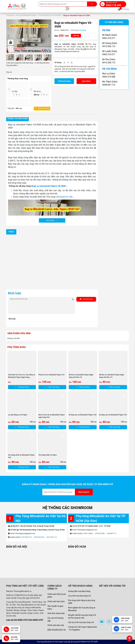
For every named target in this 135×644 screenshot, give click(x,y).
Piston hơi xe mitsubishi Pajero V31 (52, 375)
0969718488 (88, 533)
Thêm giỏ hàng (42, 108)
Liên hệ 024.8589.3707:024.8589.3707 (25, 620)
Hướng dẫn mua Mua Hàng (79, 591)
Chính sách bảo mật (56, 625)
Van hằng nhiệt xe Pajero (48, 455)
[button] (49, 36)
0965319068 (100, 533)
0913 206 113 (52, 537)
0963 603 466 (39, 537)
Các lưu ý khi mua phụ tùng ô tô (81, 622)
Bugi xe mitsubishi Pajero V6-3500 (49, 186)
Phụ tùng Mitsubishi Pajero (26, 15)
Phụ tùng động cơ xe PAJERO (50, 15)
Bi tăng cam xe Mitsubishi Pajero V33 (113, 415)
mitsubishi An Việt (64, 197)
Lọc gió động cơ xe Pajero (18, 415)
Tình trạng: (74, 30)
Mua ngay (86, 81)
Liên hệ (76, 36)
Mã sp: (57, 30)
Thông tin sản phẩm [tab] (17, 119)
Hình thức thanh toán (56, 613)
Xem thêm (52, 220)
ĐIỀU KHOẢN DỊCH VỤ (57, 630)
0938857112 (112, 533)
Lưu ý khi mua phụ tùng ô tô (79, 596)
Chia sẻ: (9, 72)
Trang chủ (10, 15)
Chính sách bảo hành (56, 601)
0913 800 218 (26, 537)
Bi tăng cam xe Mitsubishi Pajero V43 (83, 415)
